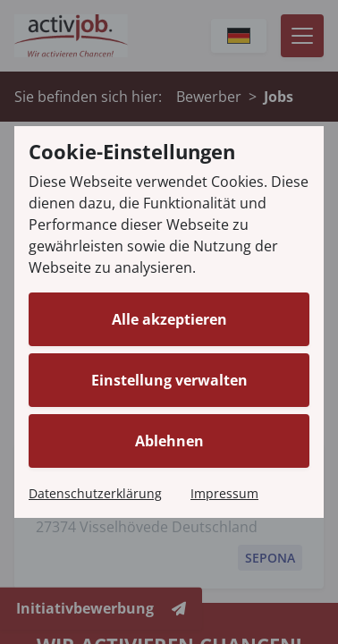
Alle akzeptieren (169, 319)
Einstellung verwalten (169, 380)
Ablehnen (169, 441)
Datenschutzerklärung (95, 493)
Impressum (224, 493)
